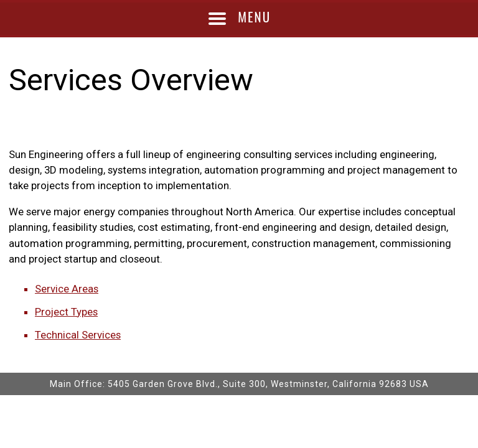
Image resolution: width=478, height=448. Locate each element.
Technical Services (78, 335)
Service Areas (67, 289)
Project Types (66, 312)
